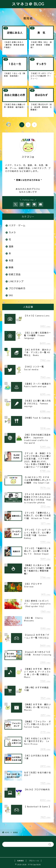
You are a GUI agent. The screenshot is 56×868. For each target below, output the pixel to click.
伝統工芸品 (15, 274)
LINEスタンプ (16, 281)
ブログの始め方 (17, 288)
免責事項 (20, 861)
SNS (11, 295)
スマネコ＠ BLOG (28, 4)
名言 (11, 260)
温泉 (11, 246)
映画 (11, 267)
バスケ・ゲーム (17, 225)
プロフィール (34, 861)
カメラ (12, 232)
